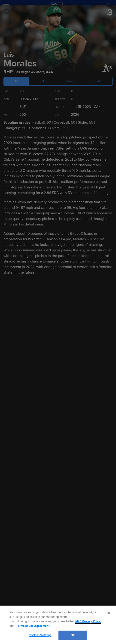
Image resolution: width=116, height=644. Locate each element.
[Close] (109, 613)
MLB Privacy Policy (88, 621)
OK (73, 635)
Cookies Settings (40, 635)
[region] (58, 625)
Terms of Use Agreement (33, 626)
